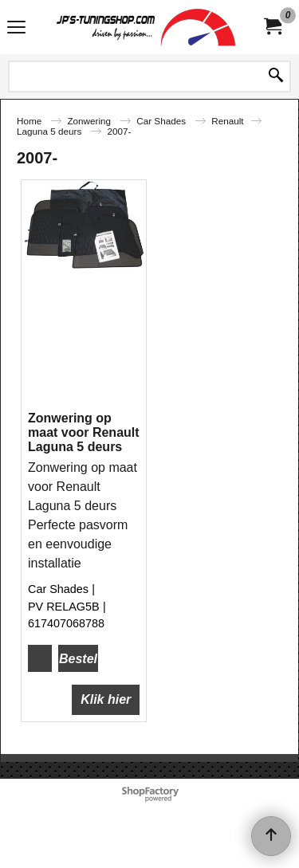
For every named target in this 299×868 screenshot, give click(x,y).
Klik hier (106, 699)
